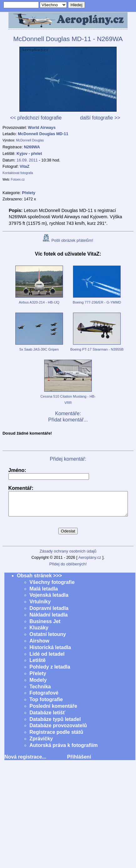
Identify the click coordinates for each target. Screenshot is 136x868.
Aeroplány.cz (90, 562)
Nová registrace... (25, 762)
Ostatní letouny (48, 639)
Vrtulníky (40, 606)
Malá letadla (44, 593)
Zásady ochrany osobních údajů (68, 556)
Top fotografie (46, 704)
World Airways (42, 127)
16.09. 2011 (27, 160)
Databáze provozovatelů (58, 730)
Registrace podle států (56, 737)
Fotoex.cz (18, 180)
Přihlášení (79, 762)
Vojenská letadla (49, 600)
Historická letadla (50, 652)
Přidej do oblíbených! (68, 569)
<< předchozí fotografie (36, 118)
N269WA (32, 147)
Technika (40, 691)
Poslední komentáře (53, 711)
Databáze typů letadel (55, 724)
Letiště (38, 665)
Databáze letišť (47, 717)
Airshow (39, 646)
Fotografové (44, 698)
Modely (38, 685)
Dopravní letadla (49, 613)
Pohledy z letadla (50, 672)
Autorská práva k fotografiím (64, 750)
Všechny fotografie (52, 587)
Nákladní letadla (49, 619)
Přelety (38, 678)
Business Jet (45, 626)
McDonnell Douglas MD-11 (43, 134)
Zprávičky (41, 743)
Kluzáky (39, 632)
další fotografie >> (100, 118)
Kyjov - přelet (29, 153)
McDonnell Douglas (30, 140)
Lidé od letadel (47, 659)
